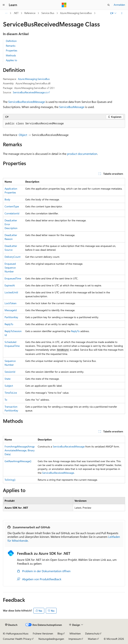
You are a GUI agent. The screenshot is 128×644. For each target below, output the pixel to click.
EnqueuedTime (13, 278)
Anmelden (119, 5)
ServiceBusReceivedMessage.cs (30, 92)
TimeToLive (11, 393)
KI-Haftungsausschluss (16, 633)
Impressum (75, 639)
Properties (12, 50)
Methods (11, 55)
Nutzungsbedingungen (51, 639)
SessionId (10, 372)
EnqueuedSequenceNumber (10, 268)
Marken (92, 639)
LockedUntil (11, 292)
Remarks (11, 46)
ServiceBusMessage (72, 107)
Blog (60, 633)
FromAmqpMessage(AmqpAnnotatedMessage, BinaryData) (20, 450)
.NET (16, 13)
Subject (9, 386)
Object (23, 135)
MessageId (11, 310)
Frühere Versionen (43, 633)
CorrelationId (12, 213)
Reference (30, 13)
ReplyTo (9, 324)
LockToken (11, 303)
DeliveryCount (13, 257)
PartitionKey (11, 317)
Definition (11, 41)
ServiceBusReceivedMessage (27, 102)
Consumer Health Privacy (17, 639)
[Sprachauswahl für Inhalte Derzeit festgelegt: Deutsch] (11, 625)
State (8, 379)
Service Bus (48, 13)
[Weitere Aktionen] (122, 13)
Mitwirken (75, 633)
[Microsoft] (64, 5)
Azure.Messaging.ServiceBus (76, 13)
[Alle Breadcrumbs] (6, 13)
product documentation (82, 154)
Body (7, 199)
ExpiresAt (10, 285)
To (6, 400)
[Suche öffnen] (109, 5)
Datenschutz (92, 633)
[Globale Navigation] (4, 5)
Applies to (11, 60)
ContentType (12, 206)
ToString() (10, 480)
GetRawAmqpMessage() (18, 461)
